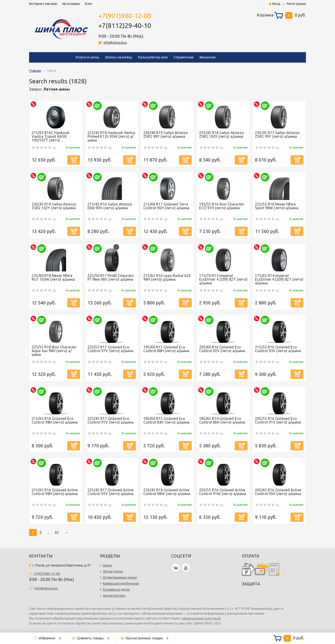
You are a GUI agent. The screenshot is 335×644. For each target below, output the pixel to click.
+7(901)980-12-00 (125, 16)
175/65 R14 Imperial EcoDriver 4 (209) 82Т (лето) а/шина (279, 279)
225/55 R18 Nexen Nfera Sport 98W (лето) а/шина (277, 206)
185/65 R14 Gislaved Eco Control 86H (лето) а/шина (222, 420)
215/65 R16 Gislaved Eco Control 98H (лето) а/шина (55, 420)
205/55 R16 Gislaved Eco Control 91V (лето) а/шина (278, 420)
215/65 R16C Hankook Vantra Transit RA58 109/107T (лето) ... (50, 136)
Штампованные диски (120, 577)
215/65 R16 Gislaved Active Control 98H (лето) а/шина (55, 492)
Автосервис (71, 4)
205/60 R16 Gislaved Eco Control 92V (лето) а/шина (222, 349)
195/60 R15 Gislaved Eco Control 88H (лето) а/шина (166, 349)
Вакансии (207, 57)
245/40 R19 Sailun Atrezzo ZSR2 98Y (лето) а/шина (166, 135)
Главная (35, 71)
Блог (89, 4)
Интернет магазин (43, 4)
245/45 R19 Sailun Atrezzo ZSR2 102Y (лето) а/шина (54, 206)
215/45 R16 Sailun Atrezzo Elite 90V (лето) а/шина (110, 206)
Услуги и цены (87, 57)
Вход (275, 4)
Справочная (184, 57)
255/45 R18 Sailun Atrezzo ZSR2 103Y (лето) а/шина (221, 135)
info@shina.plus (115, 43)
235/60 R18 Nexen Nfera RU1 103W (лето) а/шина (53, 277)
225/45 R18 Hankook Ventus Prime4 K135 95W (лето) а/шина (111, 136)
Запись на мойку (119, 57)
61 (57, 533)
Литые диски (113, 571)
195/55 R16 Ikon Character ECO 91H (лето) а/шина (222, 206)
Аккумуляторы (114, 596)
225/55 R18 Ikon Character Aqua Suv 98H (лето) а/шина (54, 351)
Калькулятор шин (153, 57)
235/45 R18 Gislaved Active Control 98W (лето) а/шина (167, 492)
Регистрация (296, 4)
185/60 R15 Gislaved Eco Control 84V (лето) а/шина (166, 420)
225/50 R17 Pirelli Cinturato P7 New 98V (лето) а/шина (111, 277)
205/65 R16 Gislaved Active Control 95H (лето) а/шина (278, 492)
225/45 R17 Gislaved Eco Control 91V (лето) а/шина (111, 420)
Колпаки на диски (116, 590)
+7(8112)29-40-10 (125, 25)
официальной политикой (201, 618)
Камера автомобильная (121, 583)
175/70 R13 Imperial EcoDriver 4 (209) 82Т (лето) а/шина (223, 279)
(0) (44, 148)
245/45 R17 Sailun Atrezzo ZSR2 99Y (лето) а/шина (277, 135)
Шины (107, 565)
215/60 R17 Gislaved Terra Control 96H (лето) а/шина (166, 206)
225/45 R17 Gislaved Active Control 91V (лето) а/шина (111, 492)
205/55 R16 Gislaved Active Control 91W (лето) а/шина (223, 492)
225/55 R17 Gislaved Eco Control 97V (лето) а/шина (111, 349)
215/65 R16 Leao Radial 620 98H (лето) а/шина (167, 277)
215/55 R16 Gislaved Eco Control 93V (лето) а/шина (278, 349)
